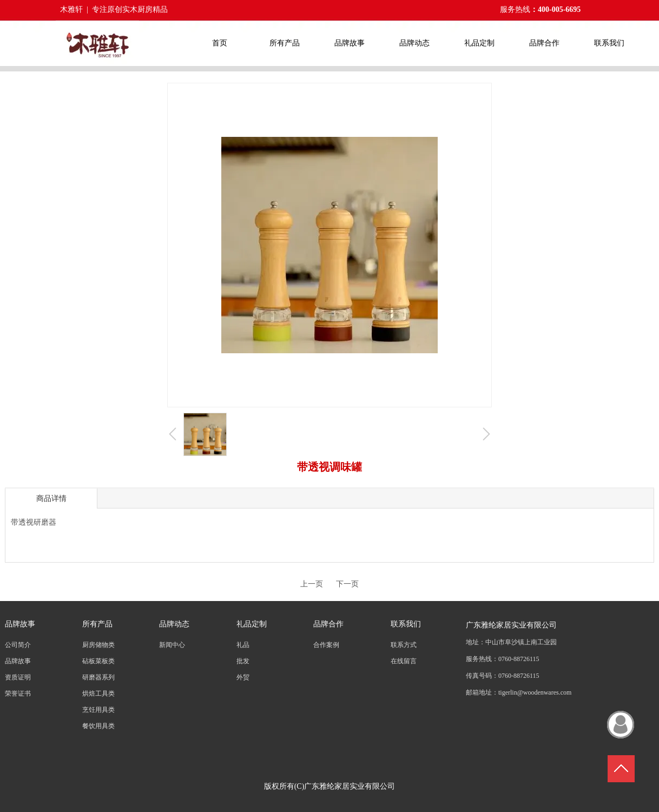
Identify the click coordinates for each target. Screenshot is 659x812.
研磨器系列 (98, 677)
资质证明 (18, 677)
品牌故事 (20, 624)
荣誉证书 (18, 694)
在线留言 (404, 661)
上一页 (312, 584)
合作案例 (326, 645)
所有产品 (97, 624)
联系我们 (406, 624)
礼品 (243, 645)
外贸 (243, 677)
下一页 (347, 584)
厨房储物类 (98, 645)
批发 (243, 661)
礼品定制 (252, 624)
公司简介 (18, 645)
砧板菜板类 (98, 661)
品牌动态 (174, 624)
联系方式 (404, 645)
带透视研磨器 (34, 522)
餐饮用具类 (98, 726)
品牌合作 (328, 624)
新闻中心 (172, 645)
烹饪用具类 (98, 710)
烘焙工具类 (98, 694)
